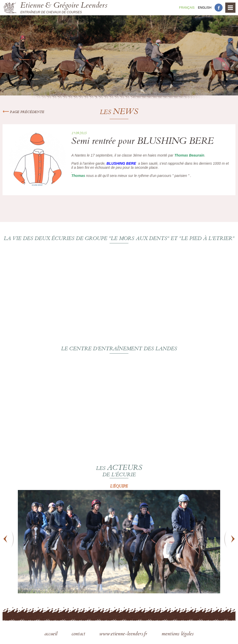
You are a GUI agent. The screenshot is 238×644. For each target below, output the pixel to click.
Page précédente (23, 112)
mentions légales (178, 634)
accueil (52, 634)
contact (79, 634)
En (205, 8)
